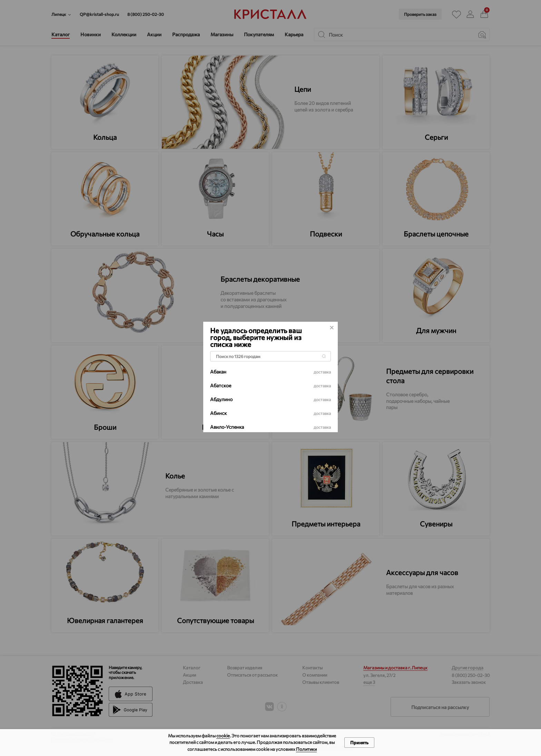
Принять (359, 743)
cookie (223, 736)
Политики (306, 749)
